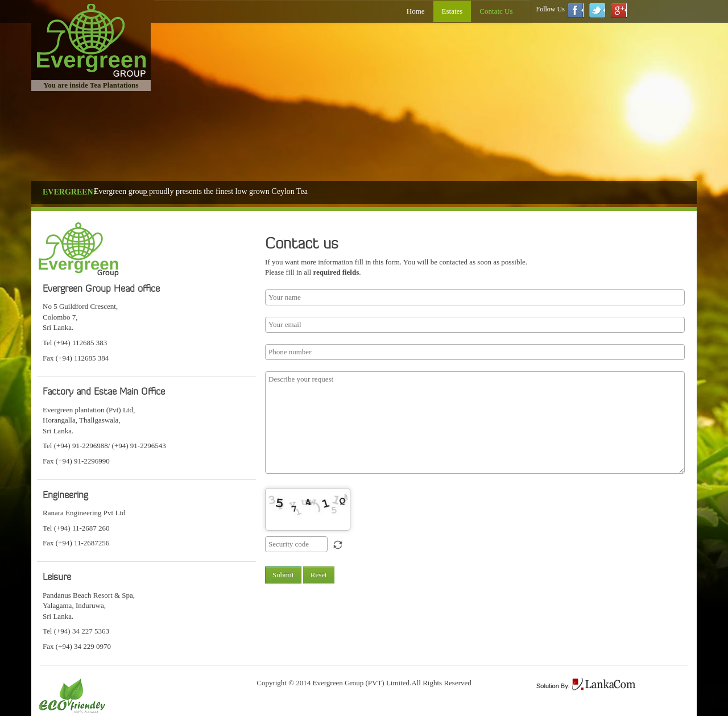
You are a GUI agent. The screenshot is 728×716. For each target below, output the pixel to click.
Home (416, 11)
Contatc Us (496, 11)
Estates (452, 11)
